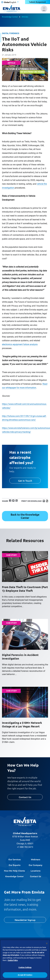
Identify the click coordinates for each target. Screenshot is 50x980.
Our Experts (15, 865)
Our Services (15, 859)
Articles (25, 17)
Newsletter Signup (25, 920)
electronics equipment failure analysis (20, 344)
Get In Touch (25, 481)
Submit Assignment (38, 2)
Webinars (36, 859)
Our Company (35, 865)
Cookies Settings (25, 967)
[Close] (47, 943)
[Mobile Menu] (44, 9)
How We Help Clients (14, 871)
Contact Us (25, 797)
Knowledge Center (10, 17)
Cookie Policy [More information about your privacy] (13, 960)
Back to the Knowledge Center (25, 516)
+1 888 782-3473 (25, 847)
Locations (36, 871)
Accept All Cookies (25, 975)
